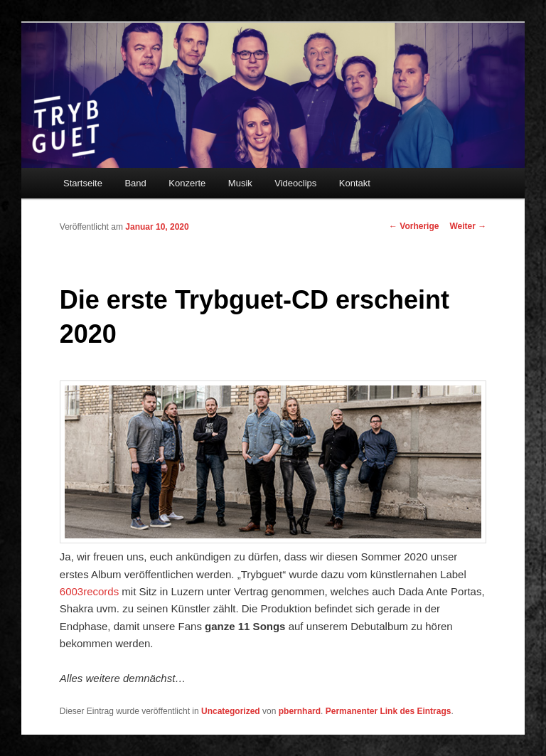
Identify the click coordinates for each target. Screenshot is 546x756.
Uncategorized (231, 711)
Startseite (83, 183)
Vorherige (414, 226)
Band (135, 183)
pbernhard (300, 711)
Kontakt (355, 183)
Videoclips (295, 183)
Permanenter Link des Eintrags (389, 711)
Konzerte (187, 183)
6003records (89, 591)
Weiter (468, 226)
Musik (240, 183)
